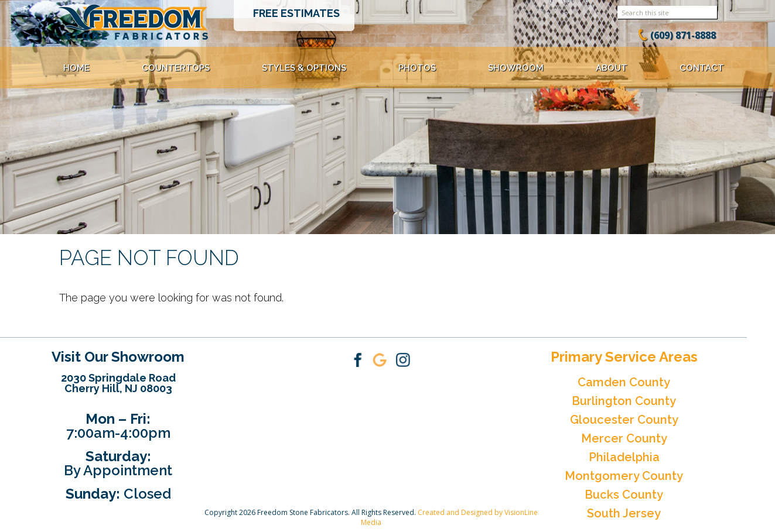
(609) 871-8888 (683, 35)
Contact (702, 68)
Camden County (624, 382)
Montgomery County (624, 476)
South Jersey (624, 513)
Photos (417, 68)
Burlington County (624, 401)
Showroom (516, 68)
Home (76, 68)
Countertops (176, 68)
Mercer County (624, 438)
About (612, 68)
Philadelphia (624, 457)
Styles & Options (304, 68)
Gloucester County (624, 420)
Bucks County (624, 495)
